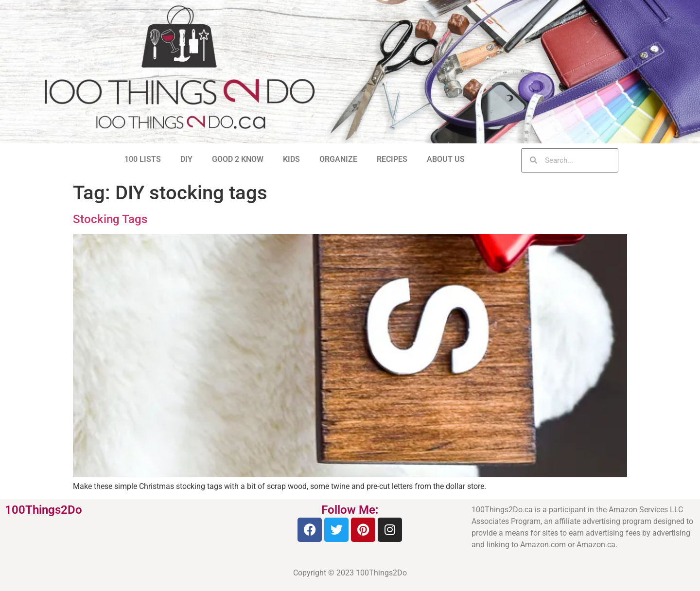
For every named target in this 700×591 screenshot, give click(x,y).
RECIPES (392, 159)
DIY (186, 159)
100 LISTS (143, 159)
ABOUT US (446, 159)
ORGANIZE (338, 159)
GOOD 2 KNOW (238, 159)
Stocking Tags (110, 219)
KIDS (291, 159)
